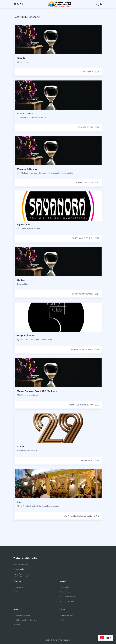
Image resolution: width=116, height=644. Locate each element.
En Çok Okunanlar (67, 601)
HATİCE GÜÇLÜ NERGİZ (90, 516)
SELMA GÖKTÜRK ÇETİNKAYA (81, 405)
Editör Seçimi (65, 592)
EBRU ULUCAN (87, 460)
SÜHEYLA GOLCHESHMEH (83, 238)
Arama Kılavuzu (66, 615)
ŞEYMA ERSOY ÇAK (86, 127)
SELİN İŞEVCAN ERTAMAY (83, 183)
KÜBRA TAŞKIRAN (71, 516)
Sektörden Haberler (22, 615)
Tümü (17, 625)
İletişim (17, 592)
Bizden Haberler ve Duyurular (25, 620)
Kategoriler (65, 587)
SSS (62, 620)
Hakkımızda (19, 587)
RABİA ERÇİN (88, 72)
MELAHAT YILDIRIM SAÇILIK (82, 294)
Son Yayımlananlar (67, 597)
